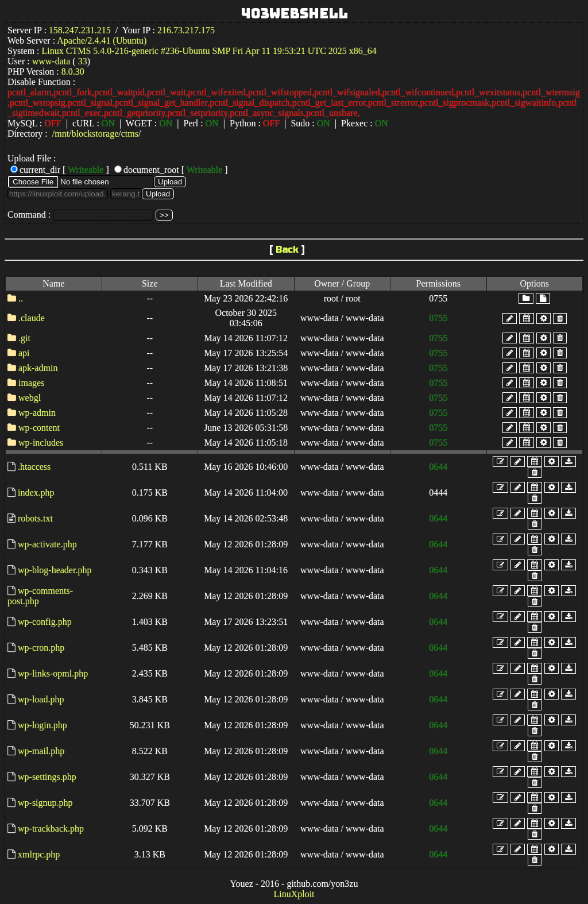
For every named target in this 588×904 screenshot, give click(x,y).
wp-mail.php (41, 751)
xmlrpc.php (39, 854)
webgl (30, 398)
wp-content (39, 428)
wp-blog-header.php (55, 570)
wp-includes (41, 443)
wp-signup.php (45, 803)
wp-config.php (45, 622)
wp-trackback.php (51, 828)
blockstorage (95, 134)
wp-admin (37, 413)
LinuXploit (294, 894)
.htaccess (34, 467)
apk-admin (38, 368)
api (24, 353)
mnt (62, 134)
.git (24, 338)
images (31, 383)
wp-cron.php (41, 648)
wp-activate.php (47, 544)
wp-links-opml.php (53, 673)
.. (21, 298)
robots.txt (35, 518)
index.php (36, 492)
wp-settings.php (47, 777)
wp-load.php (41, 699)
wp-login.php (42, 725)
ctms (130, 134)
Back (287, 250)
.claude (32, 318)
